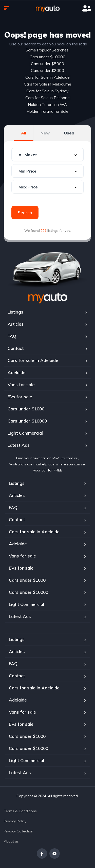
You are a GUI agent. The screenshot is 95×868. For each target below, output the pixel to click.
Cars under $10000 (48, 57)
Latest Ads (19, 445)
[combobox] (48, 155)
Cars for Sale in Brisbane (48, 98)
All (24, 133)
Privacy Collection (18, 831)
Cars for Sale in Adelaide (48, 77)
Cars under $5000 (48, 64)
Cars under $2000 (48, 70)
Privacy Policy (15, 821)
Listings (15, 312)
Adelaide (17, 372)
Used (69, 133)
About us (11, 841)
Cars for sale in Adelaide (33, 360)
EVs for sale (20, 397)
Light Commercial (25, 433)
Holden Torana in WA (48, 104)
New (45, 133)
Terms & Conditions (20, 811)
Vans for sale (21, 385)
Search (25, 213)
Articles (16, 324)
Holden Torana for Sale (48, 111)
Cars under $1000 (26, 409)
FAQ (12, 336)
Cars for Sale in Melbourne (48, 84)
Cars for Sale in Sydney (48, 91)
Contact (16, 348)
